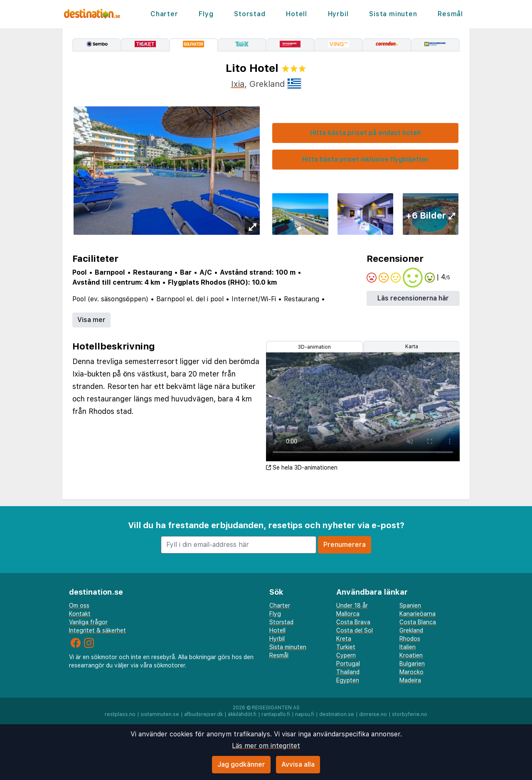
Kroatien (411, 655)
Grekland (411, 630)
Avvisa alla (298, 764)
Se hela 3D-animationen (302, 468)
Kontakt (80, 614)
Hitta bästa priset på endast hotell (365, 133)
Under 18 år (352, 605)
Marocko (411, 672)
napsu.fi (305, 714)
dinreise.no (373, 714)
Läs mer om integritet (266, 746)
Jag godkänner (241, 764)
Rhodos (410, 639)
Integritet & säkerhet (97, 630)
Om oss (79, 605)
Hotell (297, 14)
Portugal (348, 664)
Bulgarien (412, 664)
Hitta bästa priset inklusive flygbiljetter (366, 159)
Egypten (348, 680)
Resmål (450, 14)
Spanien (410, 605)
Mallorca (348, 614)
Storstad (250, 14)
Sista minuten (393, 14)
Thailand (348, 672)
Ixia (238, 84)
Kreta (344, 639)
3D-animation (314, 347)
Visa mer (91, 320)
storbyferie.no (410, 714)
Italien (408, 647)
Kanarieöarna (417, 614)
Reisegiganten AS (276, 708)
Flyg (206, 14)
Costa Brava (353, 622)
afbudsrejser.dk (203, 714)
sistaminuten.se (160, 714)
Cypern (346, 655)
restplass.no (120, 714)
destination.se (337, 714)
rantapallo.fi (276, 714)
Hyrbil (338, 14)
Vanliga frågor (88, 622)
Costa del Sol (355, 630)
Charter (164, 14)
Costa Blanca (418, 622)
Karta (412, 347)
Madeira (410, 680)
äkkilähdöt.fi (242, 714)
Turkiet (346, 647)
